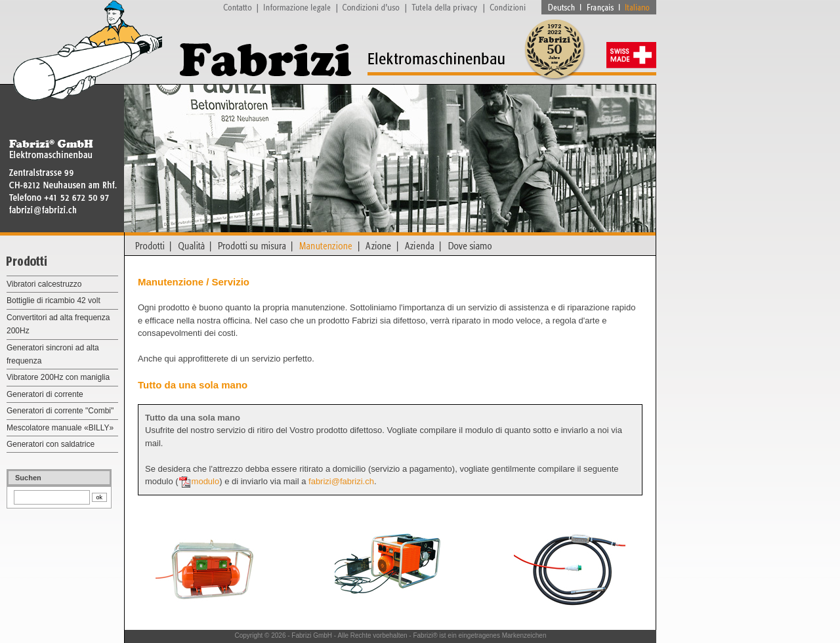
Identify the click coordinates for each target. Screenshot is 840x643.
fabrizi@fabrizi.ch (341, 481)
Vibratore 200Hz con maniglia (58, 377)
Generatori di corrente (45, 394)
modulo (206, 481)
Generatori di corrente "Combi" (60, 411)
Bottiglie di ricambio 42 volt (53, 301)
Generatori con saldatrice (51, 444)
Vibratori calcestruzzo (44, 284)
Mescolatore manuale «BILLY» (60, 428)
